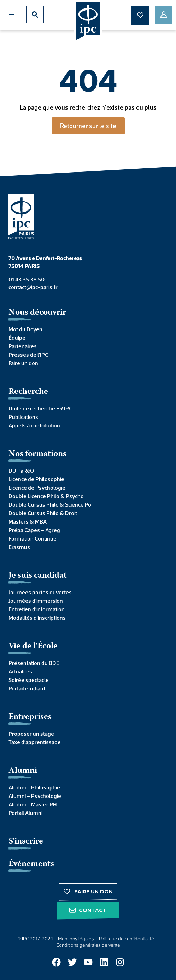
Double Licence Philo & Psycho (46, 496)
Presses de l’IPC (28, 355)
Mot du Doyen (25, 329)
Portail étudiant (27, 688)
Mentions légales (76, 939)
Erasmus (19, 547)
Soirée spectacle (29, 680)
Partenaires (23, 346)
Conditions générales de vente (88, 945)
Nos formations (37, 454)
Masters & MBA (28, 521)
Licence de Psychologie (37, 488)
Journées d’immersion (36, 601)
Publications (23, 417)
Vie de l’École (33, 646)
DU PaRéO (21, 471)
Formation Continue (33, 538)
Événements (31, 864)
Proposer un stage (31, 734)
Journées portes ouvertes (40, 592)
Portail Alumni (25, 813)
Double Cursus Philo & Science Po (50, 504)
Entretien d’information (37, 609)
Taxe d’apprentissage (35, 742)
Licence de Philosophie (36, 479)
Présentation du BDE (34, 663)
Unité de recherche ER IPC (40, 408)
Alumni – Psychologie (35, 796)
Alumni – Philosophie (34, 787)
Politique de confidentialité (127, 939)
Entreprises (30, 717)
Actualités (20, 671)
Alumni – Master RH (33, 804)
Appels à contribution (34, 425)
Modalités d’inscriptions (37, 618)
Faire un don (23, 363)
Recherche (28, 392)
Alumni (23, 771)
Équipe (17, 338)
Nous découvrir (37, 313)
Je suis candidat (38, 576)
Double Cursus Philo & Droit (43, 513)
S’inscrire (26, 842)
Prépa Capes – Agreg (34, 530)
